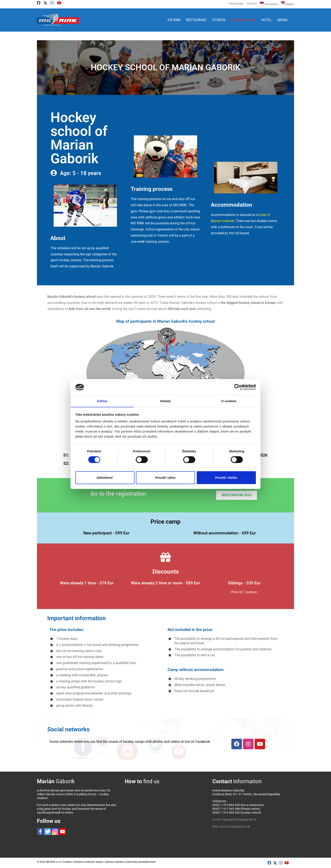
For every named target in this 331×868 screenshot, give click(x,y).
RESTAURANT (196, 20)
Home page (236, 3)
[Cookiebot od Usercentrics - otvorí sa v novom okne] (237, 387)
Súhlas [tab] (102, 401)
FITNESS (219, 20)
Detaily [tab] (165, 401)
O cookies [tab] (229, 401)
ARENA (282, 20)
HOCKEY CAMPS (243, 20)
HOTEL (266, 20)
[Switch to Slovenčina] (267, 4)
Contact (252, 3)
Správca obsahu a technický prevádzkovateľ (130, 862)
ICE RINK (174, 20)
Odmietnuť (105, 478)
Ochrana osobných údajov (88, 862)
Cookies (67, 862)
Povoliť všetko (226, 478)
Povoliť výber (165, 478)
